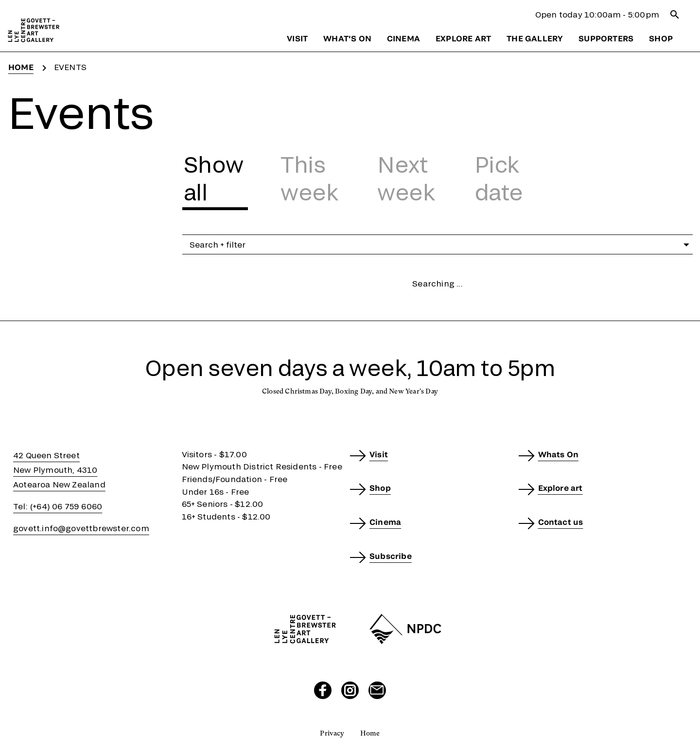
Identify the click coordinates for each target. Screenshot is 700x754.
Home (21, 67)
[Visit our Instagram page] (350, 690)
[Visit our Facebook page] (323, 690)
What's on (347, 38)
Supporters (606, 38)
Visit (297, 38)
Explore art (463, 38)
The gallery (535, 38)
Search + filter (441, 244)
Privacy (332, 733)
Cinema (403, 38)
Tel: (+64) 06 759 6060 (58, 506)
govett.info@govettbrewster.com (81, 528)
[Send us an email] (377, 690)
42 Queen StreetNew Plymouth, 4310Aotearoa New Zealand (59, 470)
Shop (661, 38)
